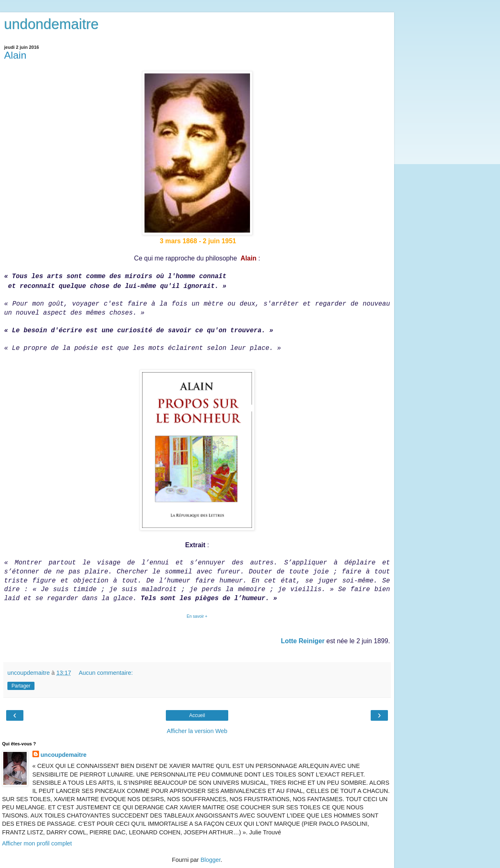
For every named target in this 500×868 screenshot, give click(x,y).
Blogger (210, 860)
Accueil (197, 715)
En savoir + (197, 616)
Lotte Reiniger (303, 641)
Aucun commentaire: (106, 673)
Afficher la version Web (197, 731)
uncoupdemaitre (64, 755)
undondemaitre (51, 24)
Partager (21, 686)
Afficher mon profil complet (37, 843)
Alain (15, 55)
